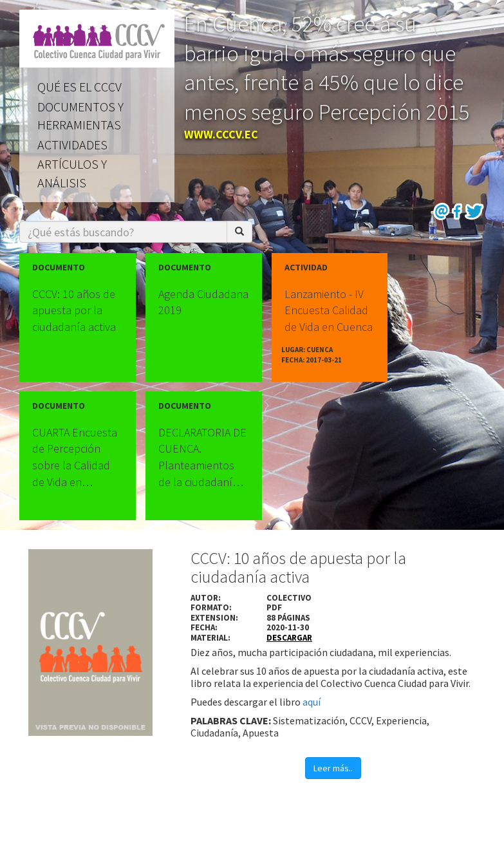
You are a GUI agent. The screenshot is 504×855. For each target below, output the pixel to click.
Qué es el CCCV (79, 87)
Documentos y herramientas (80, 116)
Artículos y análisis (72, 173)
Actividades (72, 145)
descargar (289, 638)
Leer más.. (333, 768)
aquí (312, 702)
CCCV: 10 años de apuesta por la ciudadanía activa (298, 567)
